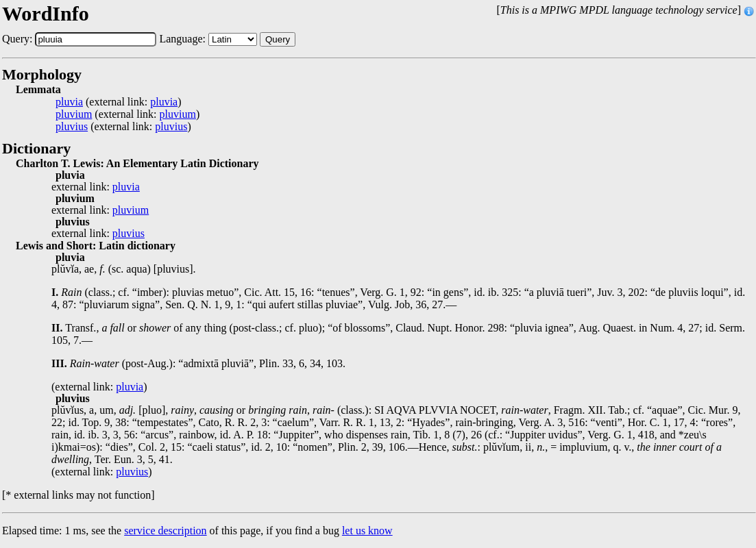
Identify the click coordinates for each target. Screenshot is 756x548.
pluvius (72, 127)
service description (165, 531)
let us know (367, 531)
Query (278, 39)
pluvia (69, 102)
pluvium (74, 114)
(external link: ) (119, 102)
